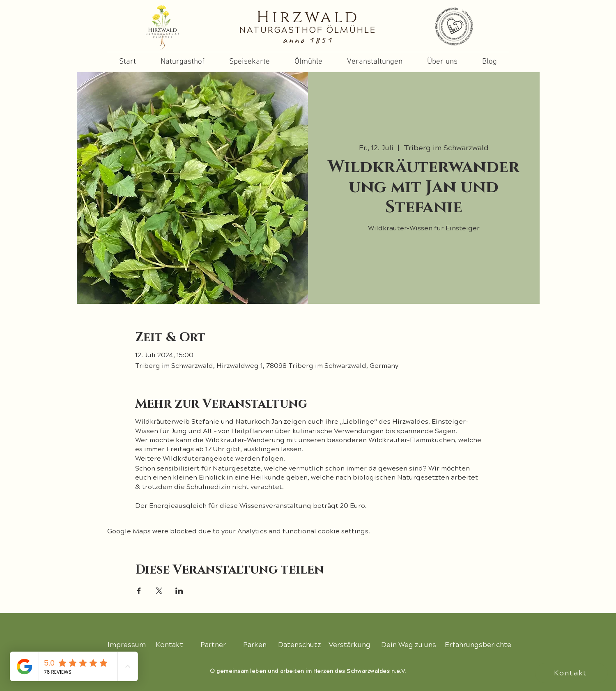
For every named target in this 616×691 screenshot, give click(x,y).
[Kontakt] (571, 673)
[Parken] (256, 645)
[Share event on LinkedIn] (179, 591)
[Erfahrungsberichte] (478, 645)
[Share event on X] (159, 591)
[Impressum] (126, 645)
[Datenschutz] (299, 645)
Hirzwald (308, 17)
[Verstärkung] (349, 645)
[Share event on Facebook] (139, 591)
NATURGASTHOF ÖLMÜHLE (308, 30)
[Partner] (213, 645)
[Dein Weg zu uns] (408, 645)
